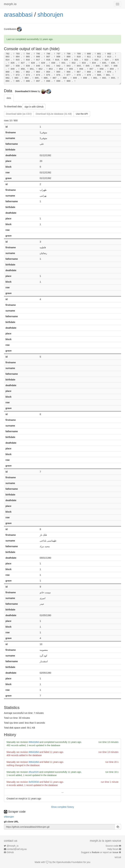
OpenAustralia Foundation (70, 862)
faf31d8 (118, 857)
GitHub (10, 852)
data (9, 98)
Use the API (82, 114)
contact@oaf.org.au (17, 849)
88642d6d (34, 742)
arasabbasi (18, 15)
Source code (112, 846)
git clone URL (11, 822)
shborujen (50, 15)
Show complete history (63, 807)
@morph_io (13, 846)
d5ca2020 (34, 772)
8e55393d (34, 782)
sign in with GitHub (34, 107)
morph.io (10, 4)
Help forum (113, 849)
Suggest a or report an (100, 852)
